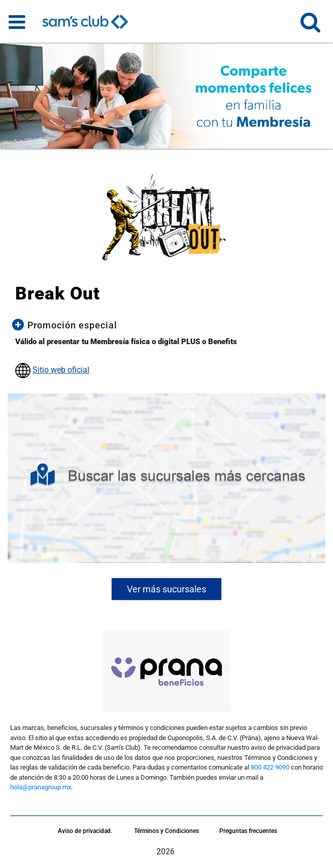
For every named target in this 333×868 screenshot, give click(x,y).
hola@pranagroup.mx (41, 787)
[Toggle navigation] (17, 22)
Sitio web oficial (61, 370)
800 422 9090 (270, 767)
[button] (310, 27)
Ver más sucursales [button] (166, 589)
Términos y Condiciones (166, 831)
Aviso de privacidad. (85, 831)
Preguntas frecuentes (248, 831)
